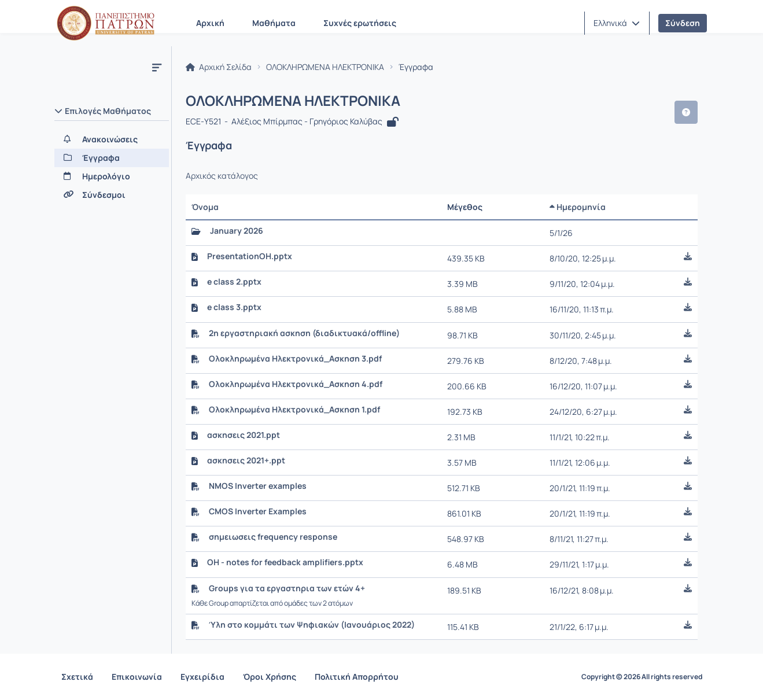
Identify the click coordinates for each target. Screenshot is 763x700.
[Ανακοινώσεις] (112, 139)
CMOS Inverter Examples (258, 511)
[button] (617, 23)
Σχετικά (77, 677)
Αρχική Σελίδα (219, 67)
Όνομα (205, 207)
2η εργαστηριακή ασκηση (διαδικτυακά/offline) (304, 333)
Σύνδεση (683, 23)
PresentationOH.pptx (250, 256)
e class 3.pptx (234, 307)
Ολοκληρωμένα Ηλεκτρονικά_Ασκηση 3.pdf (295, 359)
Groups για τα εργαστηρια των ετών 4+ (287, 588)
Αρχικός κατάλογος (222, 176)
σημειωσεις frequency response (273, 537)
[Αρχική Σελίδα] (106, 23)
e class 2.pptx (234, 282)
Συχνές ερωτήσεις (360, 23)
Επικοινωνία (137, 677)
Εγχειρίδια (202, 677)
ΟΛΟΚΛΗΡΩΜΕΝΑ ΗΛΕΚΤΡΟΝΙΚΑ (325, 67)
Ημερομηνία (578, 207)
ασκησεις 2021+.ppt (246, 460)
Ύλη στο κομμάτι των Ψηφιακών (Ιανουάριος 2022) (312, 625)
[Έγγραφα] (112, 158)
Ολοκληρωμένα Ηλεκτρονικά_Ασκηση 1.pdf (294, 410)
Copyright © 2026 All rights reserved (642, 677)
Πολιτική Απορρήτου (357, 677)
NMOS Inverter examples (258, 486)
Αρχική (210, 23)
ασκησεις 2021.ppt (244, 435)
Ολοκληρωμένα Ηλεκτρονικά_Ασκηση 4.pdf (296, 384)
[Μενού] (157, 67)
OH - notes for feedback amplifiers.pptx (285, 562)
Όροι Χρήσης (270, 677)
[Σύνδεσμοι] (112, 195)
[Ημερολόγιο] (112, 176)
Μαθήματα (274, 23)
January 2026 (237, 231)
